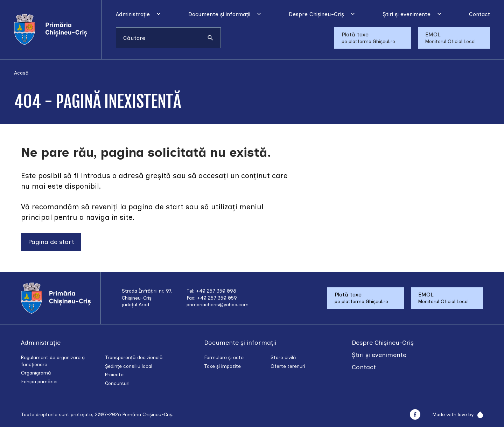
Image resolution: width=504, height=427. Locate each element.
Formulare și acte (224, 358)
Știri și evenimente (407, 14)
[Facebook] (415, 415)
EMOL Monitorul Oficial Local (450, 38)
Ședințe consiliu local (129, 366)
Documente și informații (219, 14)
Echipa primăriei (39, 382)
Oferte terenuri (288, 366)
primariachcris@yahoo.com (218, 305)
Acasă (21, 73)
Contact (479, 14)
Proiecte (114, 375)
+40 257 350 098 (216, 291)
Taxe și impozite (222, 366)
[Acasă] (58, 29)
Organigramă (36, 373)
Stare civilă (283, 358)
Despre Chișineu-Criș (316, 14)
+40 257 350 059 (217, 298)
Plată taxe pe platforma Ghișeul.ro (368, 38)
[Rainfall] (478, 415)
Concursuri (117, 383)
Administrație (133, 14)
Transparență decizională (134, 358)
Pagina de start (51, 242)
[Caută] (210, 38)
